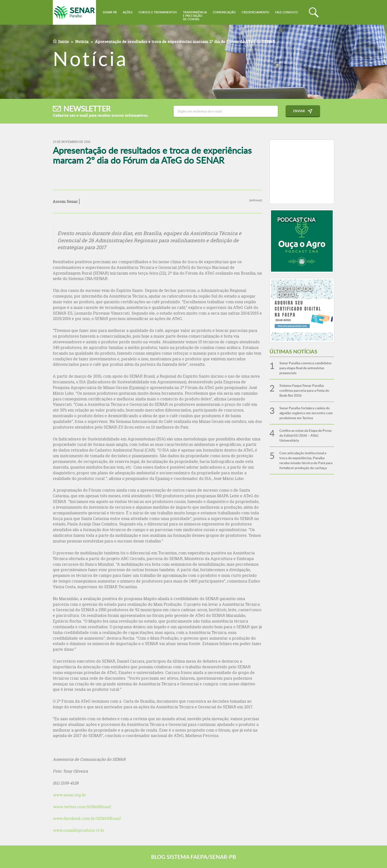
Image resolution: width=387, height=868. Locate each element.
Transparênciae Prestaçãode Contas (195, 16)
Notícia (82, 42)
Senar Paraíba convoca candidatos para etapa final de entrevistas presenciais (305, 368)
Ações (128, 12)
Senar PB (110, 12)
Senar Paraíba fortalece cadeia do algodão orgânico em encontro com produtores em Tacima (306, 413)
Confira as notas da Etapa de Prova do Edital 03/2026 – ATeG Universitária (305, 435)
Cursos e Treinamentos (158, 12)
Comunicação (224, 12)
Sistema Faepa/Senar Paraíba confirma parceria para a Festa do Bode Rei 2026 (304, 390)
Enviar (299, 111)
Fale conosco (287, 12)
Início (64, 42)
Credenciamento (255, 12)
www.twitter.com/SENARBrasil (82, 807)
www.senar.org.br (69, 795)
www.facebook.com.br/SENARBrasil (87, 818)
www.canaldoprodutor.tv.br (78, 830)
